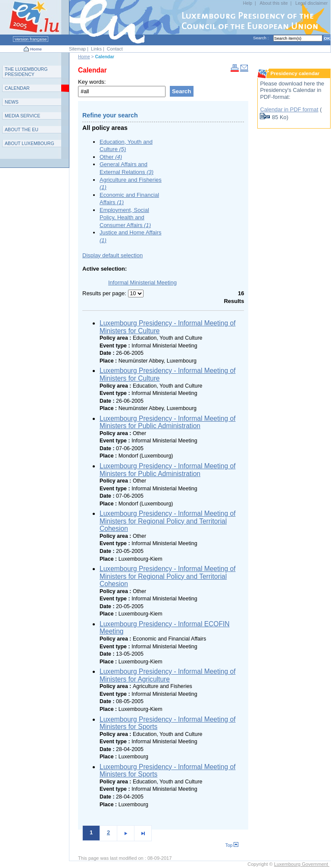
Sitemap (77, 49)
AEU (22, 129)
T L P (26, 72)
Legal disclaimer (311, 3)
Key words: (92, 82)
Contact (115, 49)
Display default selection (112, 255)
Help (248, 3)
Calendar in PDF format (289, 109)
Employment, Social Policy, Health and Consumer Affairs (125, 218)
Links (96, 49)
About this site (273, 3)
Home (36, 49)
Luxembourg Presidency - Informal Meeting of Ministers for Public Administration (168, 422)
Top (232, 845)
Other (111, 157)
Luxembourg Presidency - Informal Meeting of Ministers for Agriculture (168, 675)
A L (30, 143)
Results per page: (105, 293)
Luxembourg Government (302, 864)
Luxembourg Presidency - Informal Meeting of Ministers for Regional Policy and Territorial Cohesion (168, 521)
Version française (31, 39)
